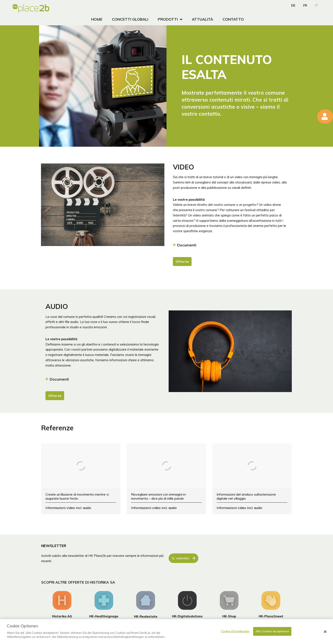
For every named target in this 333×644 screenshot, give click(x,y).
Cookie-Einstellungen (235, 631)
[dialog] (166, 632)
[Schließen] (325, 632)
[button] (230, 246)
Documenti (187, 245)
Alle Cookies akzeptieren (272, 631)
